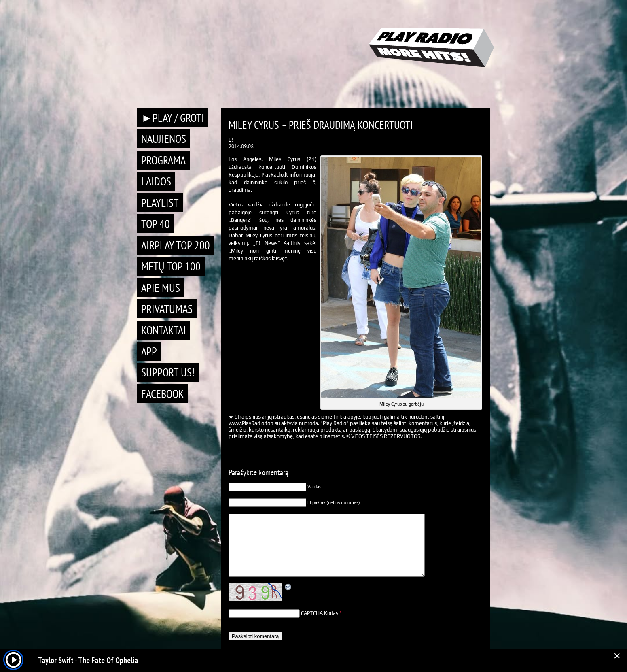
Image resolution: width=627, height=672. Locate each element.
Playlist (160, 203)
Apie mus (161, 288)
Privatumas (167, 309)
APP (149, 351)
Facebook (163, 394)
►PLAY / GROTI (173, 118)
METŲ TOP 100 (171, 266)
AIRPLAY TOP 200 (176, 245)
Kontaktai (164, 330)
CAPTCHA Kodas (320, 613)
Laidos (156, 181)
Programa (163, 160)
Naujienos (164, 139)
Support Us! (168, 372)
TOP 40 (156, 224)
